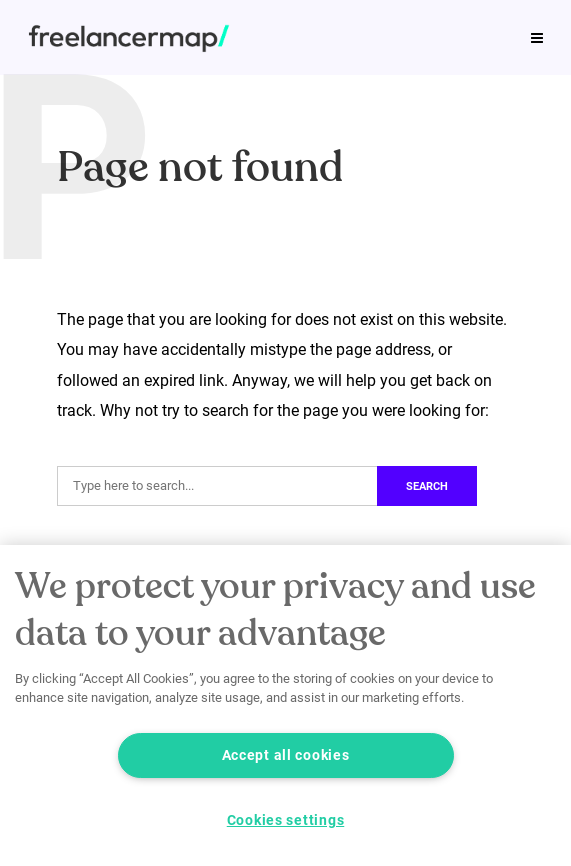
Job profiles (181, 23)
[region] (285, 705)
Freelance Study (325, 23)
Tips (80, 23)
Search (427, 486)
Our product (108, 67)
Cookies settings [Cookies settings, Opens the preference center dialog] (286, 820)
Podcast (456, 23)
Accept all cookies (286, 755)
